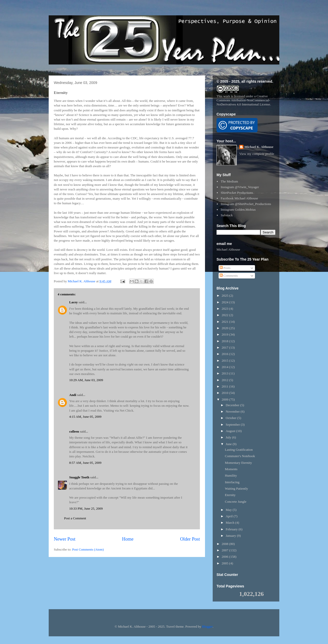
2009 (225, 399)
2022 (225, 315)
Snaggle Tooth (79, 477)
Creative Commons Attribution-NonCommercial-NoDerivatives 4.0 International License (243, 100)
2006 (225, 557)
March (230, 523)
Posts (225, 268)
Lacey (73, 302)
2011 (225, 386)
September (233, 425)
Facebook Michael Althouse (239, 198)
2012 (225, 380)
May (229, 510)
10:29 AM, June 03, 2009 (86, 380)
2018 (225, 341)
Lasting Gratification (239, 450)
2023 (225, 309)
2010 (225, 393)
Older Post (190, 539)
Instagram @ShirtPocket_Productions (246, 204)
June (229, 444)
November (233, 411)
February (232, 529)
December (233, 405)
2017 (225, 347)
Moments (231, 469)
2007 (225, 550)
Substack (227, 215)
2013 (225, 373)
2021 (225, 322)
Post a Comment (75, 518)
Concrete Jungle (235, 502)
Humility (231, 475)
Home (128, 539)
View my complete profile (257, 154)
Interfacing (232, 482)
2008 (225, 544)
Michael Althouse (228, 249)
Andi (73, 395)
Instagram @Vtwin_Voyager (240, 187)
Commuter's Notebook (240, 456)
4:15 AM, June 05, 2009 (85, 417)
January (231, 536)
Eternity (230, 495)
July (229, 437)
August (231, 431)
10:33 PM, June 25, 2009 (86, 508)
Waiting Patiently (236, 489)
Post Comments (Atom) (88, 549)
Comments (229, 276)
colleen (74, 431)
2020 (225, 328)
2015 (225, 361)
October (232, 418)
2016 (225, 354)
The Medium (229, 181)
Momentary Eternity (238, 463)
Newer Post (65, 539)
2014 (225, 367)
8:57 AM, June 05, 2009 (85, 463)
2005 (225, 563)
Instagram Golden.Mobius (238, 210)
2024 (225, 302)
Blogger (207, 626)
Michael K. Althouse (259, 147)
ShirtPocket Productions (237, 193)
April (230, 516)
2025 (225, 296)
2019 (225, 334)
